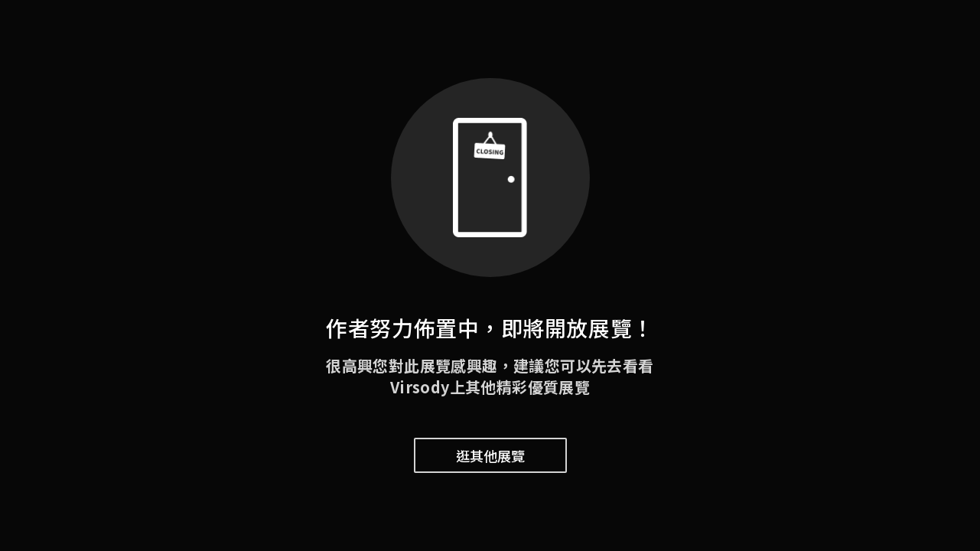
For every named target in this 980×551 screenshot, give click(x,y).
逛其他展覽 (490, 455)
